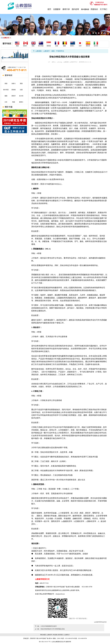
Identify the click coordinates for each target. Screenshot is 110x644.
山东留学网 (65, 590)
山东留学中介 (74, 62)
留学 (40, 590)
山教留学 (47, 51)
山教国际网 (55, 590)
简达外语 (104, 622)
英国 (33, 46)
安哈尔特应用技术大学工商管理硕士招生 (53, 629)
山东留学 (73, 590)
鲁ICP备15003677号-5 (45, 642)
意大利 (96, 46)
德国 (64, 46)
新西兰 (72, 46)
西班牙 (88, 46)
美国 (17, 46)
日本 (80, 46)
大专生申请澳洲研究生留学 (49, 626)
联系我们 (61, 635)
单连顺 (55, 635)
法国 (57, 46)
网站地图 (43, 635)
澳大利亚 (41, 46)
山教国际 (39, 51)
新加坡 (49, 46)
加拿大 (25, 46)
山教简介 (67, 635)
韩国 (14, 102)
